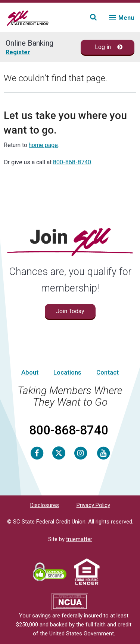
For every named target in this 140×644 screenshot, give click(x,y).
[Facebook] (37, 453)
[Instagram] (81, 453)
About (30, 372)
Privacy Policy (93, 505)
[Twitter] (59, 453)
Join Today (70, 311)
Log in (109, 47)
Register (18, 52)
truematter (79, 539)
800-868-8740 (72, 162)
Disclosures (45, 505)
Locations (67, 372)
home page (43, 145)
